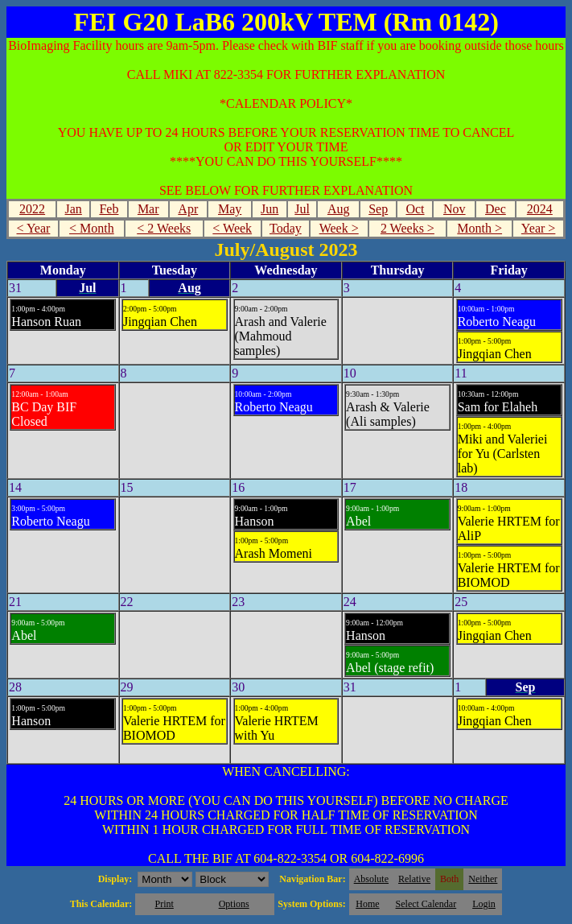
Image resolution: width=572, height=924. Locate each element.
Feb (109, 209)
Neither (483, 879)
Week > (339, 228)
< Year (33, 228)
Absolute (371, 879)
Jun (270, 209)
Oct (415, 209)
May (230, 209)
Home (367, 904)
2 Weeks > (407, 228)
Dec (496, 209)
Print (164, 904)
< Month (92, 228)
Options (234, 904)
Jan (74, 209)
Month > (479, 228)
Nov (455, 209)
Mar (148, 209)
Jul (302, 209)
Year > (539, 228)
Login (484, 904)
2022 (32, 209)
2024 (540, 209)
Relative (414, 879)
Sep (378, 209)
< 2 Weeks (164, 228)
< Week (232, 228)
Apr (188, 209)
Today (286, 228)
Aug (339, 209)
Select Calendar (426, 904)
